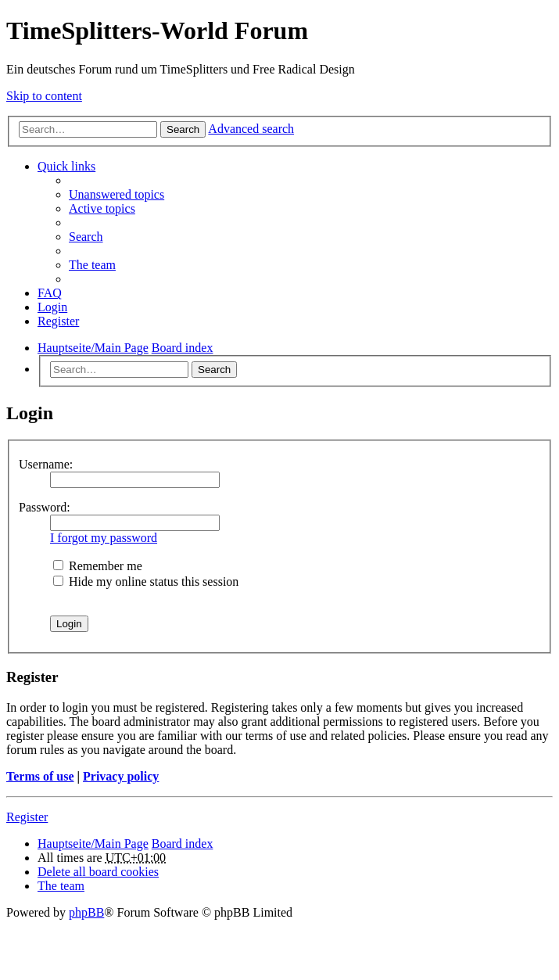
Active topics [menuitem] (102, 208)
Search (183, 129)
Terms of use (40, 776)
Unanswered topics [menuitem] (116, 194)
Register (27, 817)
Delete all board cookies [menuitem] (98, 872)
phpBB (86, 912)
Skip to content (44, 96)
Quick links (66, 166)
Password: (45, 507)
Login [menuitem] (52, 307)
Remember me (98, 566)
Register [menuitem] (58, 321)
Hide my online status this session (146, 582)
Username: (46, 464)
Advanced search (251, 129)
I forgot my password (104, 538)
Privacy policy (121, 776)
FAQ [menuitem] (50, 293)
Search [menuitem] (86, 237)
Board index (183, 844)
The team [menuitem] (92, 265)
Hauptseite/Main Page (93, 844)
